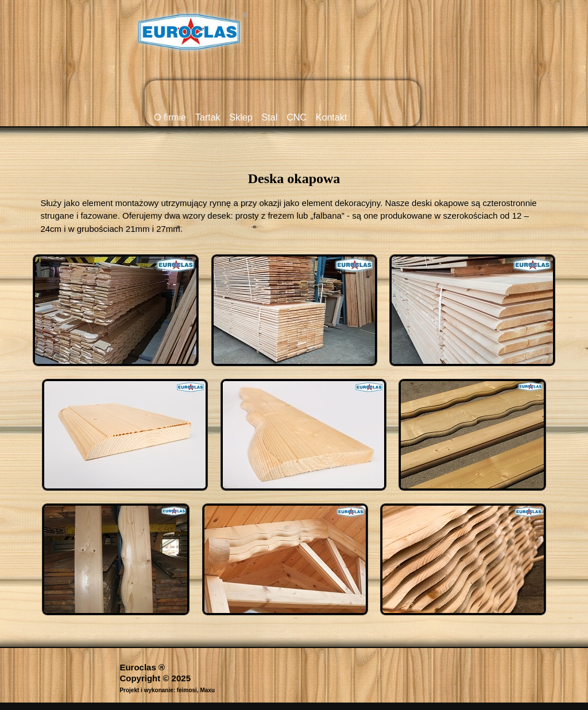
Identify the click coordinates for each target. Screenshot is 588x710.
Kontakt (331, 117)
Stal (270, 117)
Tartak (208, 117)
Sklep (241, 117)
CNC (297, 117)
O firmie (170, 117)
